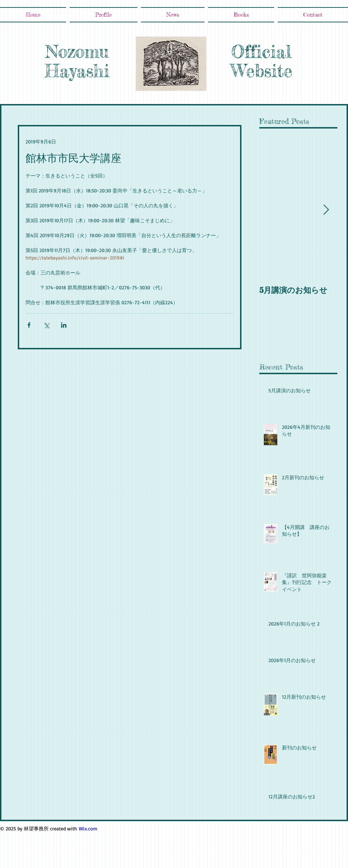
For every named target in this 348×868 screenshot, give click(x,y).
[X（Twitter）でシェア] (46, 325)
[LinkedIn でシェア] (64, 325)
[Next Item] (326, 210)
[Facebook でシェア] (29, 325)
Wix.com (88, 828)
